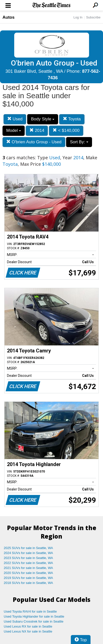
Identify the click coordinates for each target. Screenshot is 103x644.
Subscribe (93, 17)
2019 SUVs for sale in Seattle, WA (28, 578)
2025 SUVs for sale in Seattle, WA (28, 548)
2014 (37, 130)
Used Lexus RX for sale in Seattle (28, 626)
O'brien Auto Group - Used (34, 142)
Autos (8, 17)
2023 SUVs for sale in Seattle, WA (28, 558)
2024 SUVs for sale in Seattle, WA (28, 553)
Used (15, 119)
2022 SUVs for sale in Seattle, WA (28, 563)
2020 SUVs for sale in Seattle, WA (28, 573)
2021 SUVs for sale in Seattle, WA (28, 568)
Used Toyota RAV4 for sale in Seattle (30, 611)
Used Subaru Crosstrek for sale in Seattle (34, 621)
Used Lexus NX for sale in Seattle (28, 631)
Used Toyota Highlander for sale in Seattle (34, 616)
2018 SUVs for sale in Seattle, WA (28, 583)
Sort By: (79, 142)
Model (14, 130)
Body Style (43, 119)
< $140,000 (66, 130)
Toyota (72, 119)
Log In (78, 17)
